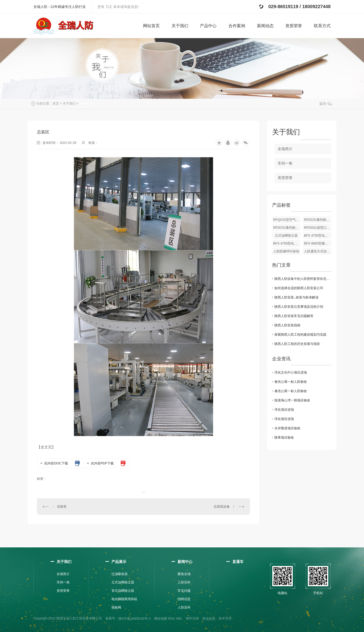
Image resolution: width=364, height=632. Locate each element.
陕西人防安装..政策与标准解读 (296, 297)
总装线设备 (222, 506)
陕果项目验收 (284, 437)
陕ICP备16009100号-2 (135, 619)
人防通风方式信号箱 (318, 251)
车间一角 (86, 103)
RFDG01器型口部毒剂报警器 (318, 228)
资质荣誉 (285, 178)
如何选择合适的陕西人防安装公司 (299, 288)
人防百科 (184, 582)
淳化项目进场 (284, 410)
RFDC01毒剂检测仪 (318, 220)
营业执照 (209, 619)
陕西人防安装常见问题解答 (294, 316)
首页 (56, 103)
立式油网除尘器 (286, 235)
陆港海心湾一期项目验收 (292, 400)
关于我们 (69, 103)
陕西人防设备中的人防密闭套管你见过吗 (303, 279)
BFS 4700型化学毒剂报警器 (318, 235)
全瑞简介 (285, 149)
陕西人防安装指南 (287, 325)
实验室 (62, 506)
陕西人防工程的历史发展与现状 (297, 344)
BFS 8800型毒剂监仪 (318, 243)
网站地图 (161, 619)
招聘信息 (184, 599)
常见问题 (184, 591)
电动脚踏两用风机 (124, 599)
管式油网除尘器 (123, 591)
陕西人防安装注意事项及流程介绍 (299, 307)
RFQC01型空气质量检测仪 (287, 220)
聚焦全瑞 (184, 574)
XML (179, 619)
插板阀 (116, 607)
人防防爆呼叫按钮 (286, 251)
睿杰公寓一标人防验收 (291, 382)
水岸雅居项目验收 (287, 428)
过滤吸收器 (120, 574)
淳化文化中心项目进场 (291, 372)
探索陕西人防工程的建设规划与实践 (300, 334)
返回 (325, 104)
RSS (171, 619)
